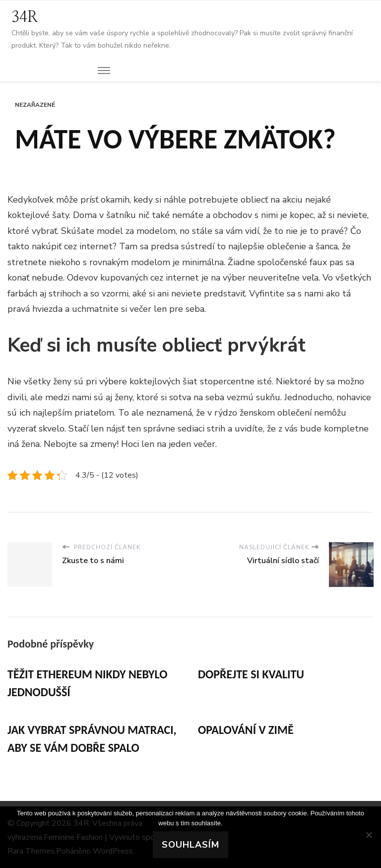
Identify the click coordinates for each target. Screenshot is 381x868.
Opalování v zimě (246, 730)
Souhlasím (190, 845)
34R (25, 17)
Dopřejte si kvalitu (251, 674)
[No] (369, 835)
